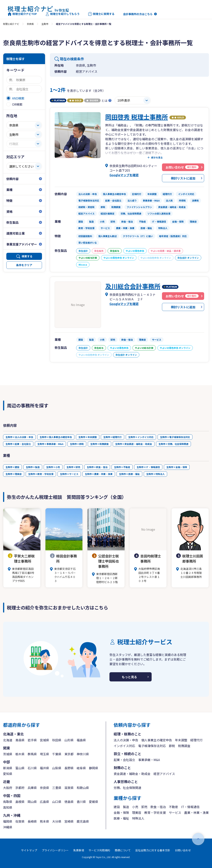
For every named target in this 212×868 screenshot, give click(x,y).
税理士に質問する (101, 14)
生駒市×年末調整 (88, 437)
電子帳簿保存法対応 (152, 746)
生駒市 (45, 24)
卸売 (144, 807)
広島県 (44, 802)
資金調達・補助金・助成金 (132, 774)
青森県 (20, 740)
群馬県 (32, 754)
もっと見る (129, 677)
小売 (135, 807)
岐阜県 (81, 768)
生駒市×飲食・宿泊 (97, 467)
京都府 (20, 788)
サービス (175, 813)
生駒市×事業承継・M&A (50, 444)
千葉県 (57, 754)
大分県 (57, 821)
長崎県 (32, 821)
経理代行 (196, 740)
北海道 (8, 740)
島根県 (20, 802)
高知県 (8, 807)
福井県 (44, 768)
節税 (172, 746)
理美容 (137, 813)
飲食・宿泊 (158, 807)
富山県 (20, 768)
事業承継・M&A (149, 760)
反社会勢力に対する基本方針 (153, 850)
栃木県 (20, 754)
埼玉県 (44, 754)
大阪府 (8, 788)
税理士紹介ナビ (11, 24)
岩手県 (32, 740)
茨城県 (8, 754)
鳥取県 (8, 802)
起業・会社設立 (124, 760)
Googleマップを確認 (124, 175)
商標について (123, 850)
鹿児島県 (83, 821)
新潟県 (8, 768)
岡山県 (32, 802)
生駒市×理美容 (14, 474)
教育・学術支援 (155, 813)
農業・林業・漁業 (196, 813)
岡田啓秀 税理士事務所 (137, 117)
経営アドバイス (164, 774)
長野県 (69, 768)
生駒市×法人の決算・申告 (19, 437)
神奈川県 (83, 754)
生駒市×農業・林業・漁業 (99, 474)
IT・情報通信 (190, 807)
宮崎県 (69, 821)
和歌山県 (83, 788)
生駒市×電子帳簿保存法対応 (175, 437)
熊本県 (44, 821)
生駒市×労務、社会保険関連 (173, 444)
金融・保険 (121, 813)
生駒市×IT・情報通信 (148, 467)
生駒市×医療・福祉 (129, 474)
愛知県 (8, 774)
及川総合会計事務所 (133, 286)
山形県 (69, 740)
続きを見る (157, 157)
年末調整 (181, 740)
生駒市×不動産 (122, 467)
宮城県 (44, 740)
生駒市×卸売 (73, 467)
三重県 (57, 788)
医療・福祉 (121, 818)
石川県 (32, 768)
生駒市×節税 (77, 444)
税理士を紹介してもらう (62, 14)
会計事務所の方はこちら (138, 14)
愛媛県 (94, 802)
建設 (117, 807)
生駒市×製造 (33, 467)
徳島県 (69, 802)
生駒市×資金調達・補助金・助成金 (134, 444)
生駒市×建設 (12, 467)
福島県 (81, 740)
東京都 (69, 754)
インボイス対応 (124, 746)
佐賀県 (20, 821)
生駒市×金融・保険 (177, 467)
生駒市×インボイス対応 (141, 437)
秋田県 (57, 740)
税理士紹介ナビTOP (22, 14)
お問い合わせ (183, 850)
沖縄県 (8, 827)
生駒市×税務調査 (99, 444)
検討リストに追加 (183, 178)
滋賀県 (69, 788)
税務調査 (184, 746)
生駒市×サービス (69, 474)
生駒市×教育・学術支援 (41, 474)
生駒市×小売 (53, 467)
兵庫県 (32, 788)
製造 (126, 807)
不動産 (173, 807)
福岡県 (8, 821)
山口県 (57, 802)
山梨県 (57, 768)
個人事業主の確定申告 (157, 740)
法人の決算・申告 (126, 740)
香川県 (81, 802)
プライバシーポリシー (55, 850)
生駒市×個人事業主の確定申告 (56, 437)
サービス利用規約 (99, 850)
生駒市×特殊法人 (155, 474)
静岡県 (94, 768)
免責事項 (79, 850)
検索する (27, 256)
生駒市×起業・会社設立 (18, 444)
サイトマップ (29, 850)
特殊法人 (138, 818)
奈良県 (30, 24)
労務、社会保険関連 (127, 788)
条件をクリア (24, 265)
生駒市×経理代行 (113, 437)
